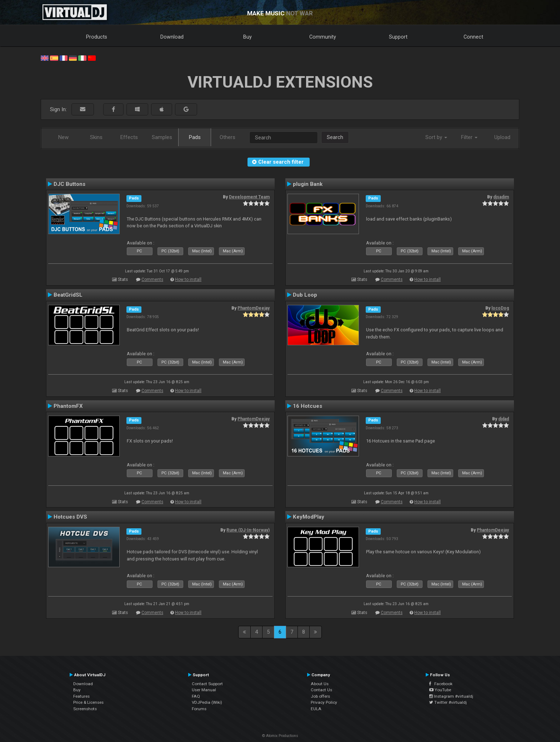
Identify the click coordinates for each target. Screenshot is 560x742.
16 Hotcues (307, 406)
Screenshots (85, 709)
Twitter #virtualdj (448, 702)
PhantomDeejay (254, 308)
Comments (152, 280)
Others (227, 137)
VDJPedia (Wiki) (207, 702)
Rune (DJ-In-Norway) (248, 530)
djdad (504, 419)
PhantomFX (68, 406)
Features (81, 696)
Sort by (436, 137)
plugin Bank (308, 184)
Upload (502, 137)
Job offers (320, 696)
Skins (96, 137)
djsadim (501, 197)
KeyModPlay (309, 517)
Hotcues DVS (70, 517)
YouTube (440, 690)
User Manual (204, 690)
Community (323, 37)
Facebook (441, 684)
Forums (199, 709)
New (63, 137)
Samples (162, 137)
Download (172, 37)
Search (335, 137)
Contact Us (321, 690)
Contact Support (207, 684)
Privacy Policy (324, 702)
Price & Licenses (88, 702)
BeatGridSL (68, 295)
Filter (469, 137)
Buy (247, 37)
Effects (129, 137)
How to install (188, 280)
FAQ (196, 696)
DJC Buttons (69, 184)
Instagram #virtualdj (451, 696)
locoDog (500, 308)
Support (398, 37)
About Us (320, 684)
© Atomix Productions (280, 736)
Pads (195, 137)
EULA (316, 709)
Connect (473, 37)
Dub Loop (305, 295)
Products (97, 37)
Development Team (249, 197)
